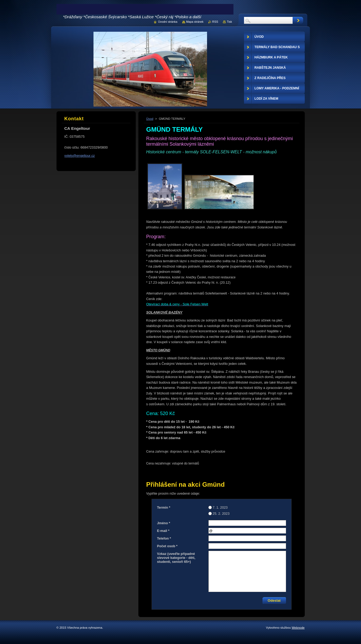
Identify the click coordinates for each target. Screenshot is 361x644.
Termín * (164, 507)
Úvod (150, 119)
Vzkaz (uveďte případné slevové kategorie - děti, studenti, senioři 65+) (176, 558)
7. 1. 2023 (220, 507)
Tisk (229, 22)
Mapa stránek (195, 22)
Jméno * (164, 523)
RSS (215, 22)
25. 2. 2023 (221, 514)
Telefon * (164, 538)
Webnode (298, 628)
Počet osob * (167, 546)
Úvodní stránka (168, 22)
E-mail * (163, 531)
